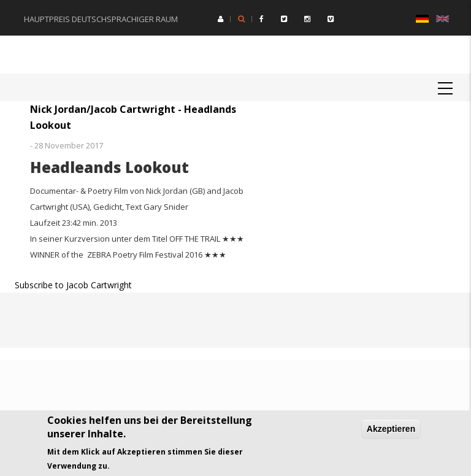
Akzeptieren (391, 429)
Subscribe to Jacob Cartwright (73, 285)
